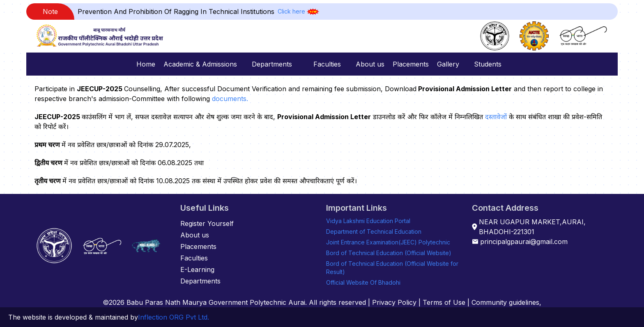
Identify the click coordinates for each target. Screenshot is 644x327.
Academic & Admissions (200, 64)
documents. (230, 99)
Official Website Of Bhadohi (363, 282)
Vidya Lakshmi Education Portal (368, 221)
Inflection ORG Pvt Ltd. (174, 317)
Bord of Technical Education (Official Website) (389, 253)
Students (488, 64)
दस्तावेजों (496, 117)
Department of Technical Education (374, 231)
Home (146, 64)
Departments (272, 64)
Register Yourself (207, 223)
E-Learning (197, 269)
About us (370, 64)
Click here (291, 11)
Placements (411, 64)
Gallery (448, 64)
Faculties (327, 64)
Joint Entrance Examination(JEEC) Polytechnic (388, 242)
